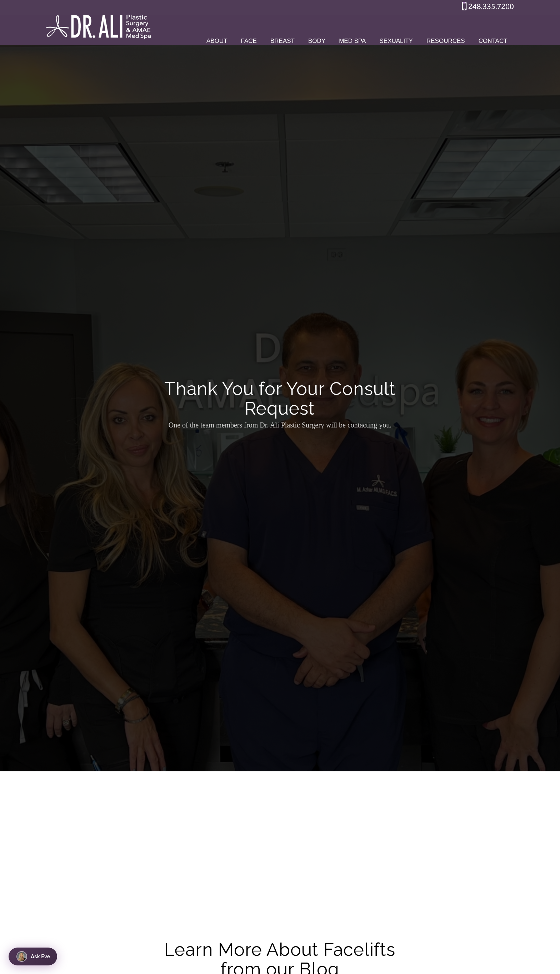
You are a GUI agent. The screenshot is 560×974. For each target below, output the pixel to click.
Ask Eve (33, 956)
